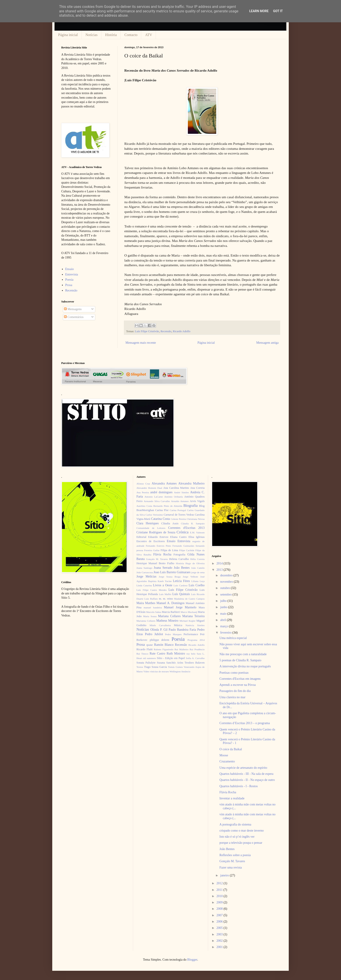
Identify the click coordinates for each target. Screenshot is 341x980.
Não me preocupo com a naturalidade (243, 654)
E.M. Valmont (197, 532)
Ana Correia (197, 488)
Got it (278, 11)
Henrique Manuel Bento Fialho (155, 563)
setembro (226, 595)
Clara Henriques (148, 523)
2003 (220, 934)
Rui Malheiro (182, 649)
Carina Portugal (178, 510)
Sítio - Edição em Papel (171, 658)
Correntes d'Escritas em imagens (240, 679)
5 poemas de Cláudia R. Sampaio (240, 660)
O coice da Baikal (231, 749)
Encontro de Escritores (151, 541)
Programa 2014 (196, 640)
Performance (191, 634)
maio (224, 614)
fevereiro (226, 633)
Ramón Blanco (164, 645)
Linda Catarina (144, 585)
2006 (220, 922)
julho (224, 601)
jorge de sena (198, 572)
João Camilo (198, 568)
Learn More (259, 11)
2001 (220, 947)
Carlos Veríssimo (154, 515)
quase (150, 645)
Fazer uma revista (231, 867)
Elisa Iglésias (197, 537)
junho (224, 607)
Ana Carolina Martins (176, 488)
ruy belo (191, 654)
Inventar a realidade (232, 798)
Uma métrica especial (233, 638)
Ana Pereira (143, 492)
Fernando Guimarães (183, 546)
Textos (140, 667)
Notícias (92, 35)
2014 (220, 563)
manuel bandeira (153, 607)
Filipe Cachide (187, 550)
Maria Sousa (150, 616)
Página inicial (68, 35)
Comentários (74, 317)
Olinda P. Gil (159, 630)
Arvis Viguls (197, 501)
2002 (220, 941)
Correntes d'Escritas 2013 (186, 528)
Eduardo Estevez (158, 537)
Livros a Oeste (163, 585)
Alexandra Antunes (164, 483)
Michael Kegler (188, 621)
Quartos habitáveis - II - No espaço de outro (247, 780)
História (111, 35)
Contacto (131, 35)
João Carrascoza (145, 572)
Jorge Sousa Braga (170, 577)
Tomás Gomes (175, 667)
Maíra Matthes (146, 603)
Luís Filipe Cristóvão (147, 331)
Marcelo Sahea (154, 612)
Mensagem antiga (267, 343)
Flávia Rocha (162, 554)
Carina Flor (162, 510)
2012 (220, 883)
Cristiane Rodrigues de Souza (156, 532)
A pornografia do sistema (235, 824)
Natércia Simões (195, 625)
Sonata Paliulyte (146, 663)
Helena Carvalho (179, 559)
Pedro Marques (173, 634)
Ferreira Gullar (152, 550)
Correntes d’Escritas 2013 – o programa (245, 723)
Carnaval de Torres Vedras (179, 515)
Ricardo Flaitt (145, 649)
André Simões (181, 492)
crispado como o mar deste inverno (241, 831)
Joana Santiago (144, 568)
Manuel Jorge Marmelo (180, 607)
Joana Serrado (163, 568)
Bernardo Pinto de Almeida (168, 506)
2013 (220, 570)
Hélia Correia (198, 559)
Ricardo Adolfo (182, 331)
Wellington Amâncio (180, 671)
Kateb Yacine (165, 581)
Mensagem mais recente (141, 343)
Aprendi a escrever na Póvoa (238, 685)
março (225, 626)
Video (146, 671)
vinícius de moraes (159, 671)
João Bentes (182, 568)
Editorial (141, 537)
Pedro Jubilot (154, 634)
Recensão (166, 331)
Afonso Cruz (143, 484)
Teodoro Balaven (194, 663)
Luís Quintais (181, 594)
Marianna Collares (146, 621)
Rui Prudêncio (197, 649)
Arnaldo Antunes (180, 501)
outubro (226, 588)
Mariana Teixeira (193, 616)
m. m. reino (166, 599)
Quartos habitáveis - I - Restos (239, 786)
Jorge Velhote (191, 577)
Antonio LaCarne (154, 497)
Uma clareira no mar (232, 697)
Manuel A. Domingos (170, 603)
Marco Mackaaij (189, 612)
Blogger (192, 960)
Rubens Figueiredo (164, 649)
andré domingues (161, 492)
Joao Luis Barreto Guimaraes (172, 572)
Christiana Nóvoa (196, 519)
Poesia (69, 280)
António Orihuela (173, 497)
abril (224, 620)
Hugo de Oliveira (195, 563)
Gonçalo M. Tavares (157, 559)
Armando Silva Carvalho (157, 501)
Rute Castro (157, 654)
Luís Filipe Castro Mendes (152, 590)
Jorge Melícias (147, 576)
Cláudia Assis (170, 523)
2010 (220, 896)
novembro (227, 582)
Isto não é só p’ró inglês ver (237, 837)
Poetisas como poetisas (234, 673)
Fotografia (179, 555)
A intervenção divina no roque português (245, 666)
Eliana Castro (178, 537)
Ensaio (70, 269)
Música (178, 625)
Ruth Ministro (176, 654)
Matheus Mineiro (167, 621)
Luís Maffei (165, 594)
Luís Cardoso (181, 585)
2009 (220, 902)
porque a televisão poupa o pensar (241, 843)
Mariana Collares (169, 616)
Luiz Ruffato (151, 599)
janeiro (225, 875)
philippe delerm (159, 640)
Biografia (190, 506)
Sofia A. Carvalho (195, 658)
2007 (220, 915)
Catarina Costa (160, 519)
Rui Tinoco (142, 654)
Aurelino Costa (144, 506)
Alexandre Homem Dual (149, 488)
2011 (220, 890)
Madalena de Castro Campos (189, 599)
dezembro (227, 575)
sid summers (150, 658)
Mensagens (73, 309)
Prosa (69, 285)
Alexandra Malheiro (192, 483)
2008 (220, 909)
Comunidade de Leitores (151, 528)
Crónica (183, 532)
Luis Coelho (197, 585)
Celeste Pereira (178, 519)
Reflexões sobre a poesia (235, 855)
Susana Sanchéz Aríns (170, 663)
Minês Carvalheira (160, 625)
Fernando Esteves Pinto (158, 546)
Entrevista (72, 274)
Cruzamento (227, 761)
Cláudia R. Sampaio (193, 523)
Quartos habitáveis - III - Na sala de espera (246, 774)
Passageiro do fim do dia (235, 691)
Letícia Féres (181, 581)
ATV (149, 35)
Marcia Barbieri (171, 612)
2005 (220, 928)
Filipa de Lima (169, 550)
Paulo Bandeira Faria (182, 630)
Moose (224, 755)
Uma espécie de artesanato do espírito (243, 768)
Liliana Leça (198, 581)
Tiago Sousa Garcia (156, 667)
